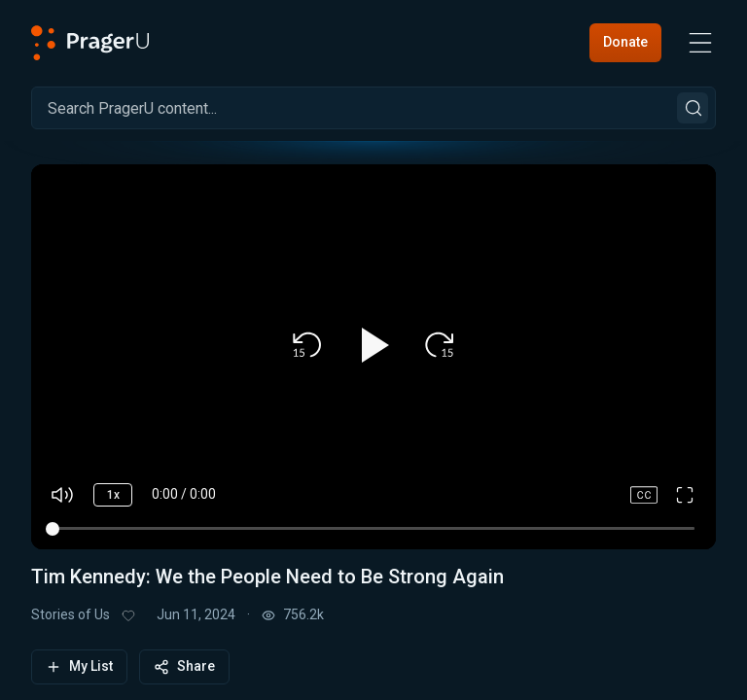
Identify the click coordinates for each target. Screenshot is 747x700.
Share (184, 666)
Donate (625, 42)
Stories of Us (71, 614)
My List (79, 666)
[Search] (373, 108)
